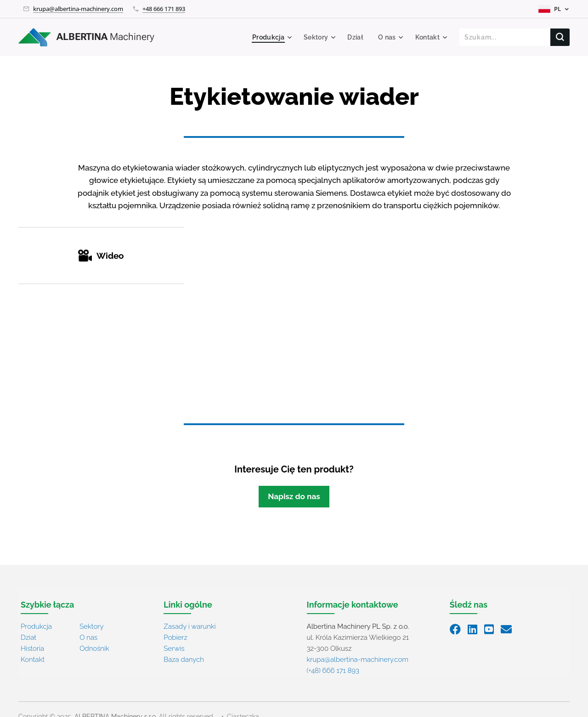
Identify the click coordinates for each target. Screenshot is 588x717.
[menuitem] (268, 37)
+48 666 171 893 (164, 9)
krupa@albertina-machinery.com (78, 9)
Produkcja (36, 626)
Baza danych (184, 660)
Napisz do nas (294, 496)
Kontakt (33, 660)
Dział (28, 637)
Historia (32, 649)
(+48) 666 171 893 (333, 671)
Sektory (91, 626)
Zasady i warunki (189, 626)
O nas (88, 637)
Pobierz (175, 637)
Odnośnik (94, 649)
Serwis (174, 649)
